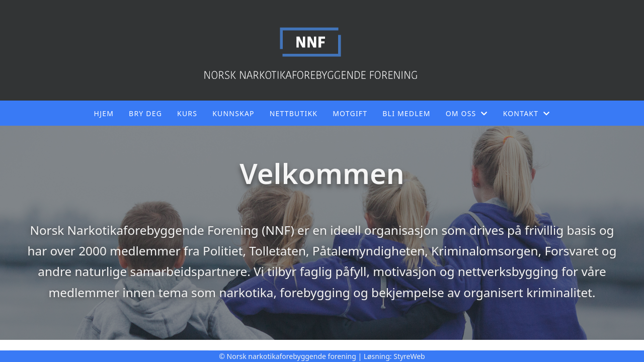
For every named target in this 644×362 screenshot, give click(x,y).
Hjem (104, 113)
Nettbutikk (294, 113)
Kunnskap (233, 113)
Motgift (350, 113)
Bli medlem (406, 113)
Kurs (187, 113)
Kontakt (527, 113)
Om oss (467, 113)
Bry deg (145, 113)
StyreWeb (409, 356)
